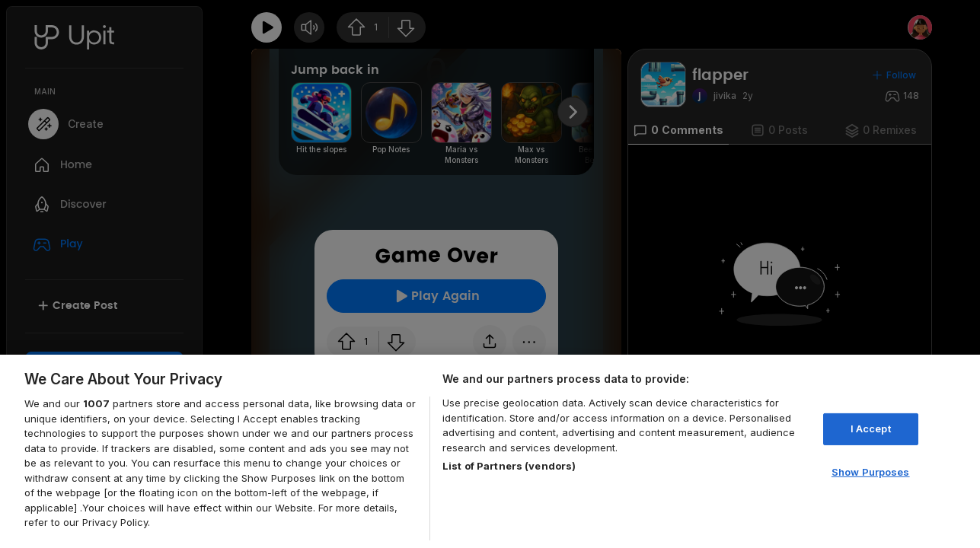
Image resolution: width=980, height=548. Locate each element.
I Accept (871, 429)
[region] (490, 451)
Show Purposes (871, 472)
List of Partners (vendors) (509, 466)
